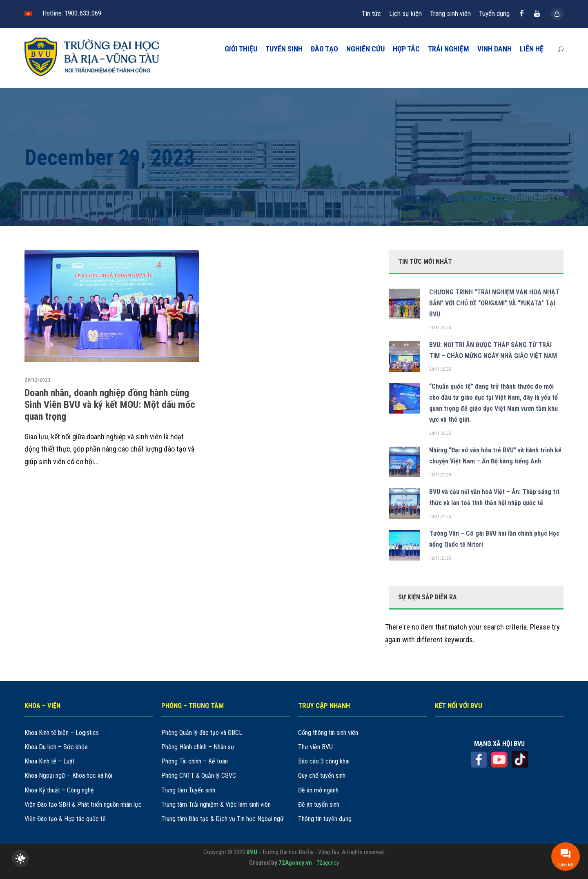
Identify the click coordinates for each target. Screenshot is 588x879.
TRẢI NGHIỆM (449, 49)
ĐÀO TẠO (324, 49)
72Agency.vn (295, 863)
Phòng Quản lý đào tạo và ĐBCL (202, 733)
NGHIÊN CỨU (365, 49)
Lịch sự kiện (405, 13)
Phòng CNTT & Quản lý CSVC (199, 776)
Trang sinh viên (450, 13)
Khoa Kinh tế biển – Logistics (62, 733)
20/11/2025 (440, 369)
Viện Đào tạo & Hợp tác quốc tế (65, 819)
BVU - (254, 852)
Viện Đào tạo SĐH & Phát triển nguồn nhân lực (83, 804)
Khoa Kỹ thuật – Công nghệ (59, 790)
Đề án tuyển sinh (319, 804)
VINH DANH (494, 49)
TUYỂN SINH (284, 49)
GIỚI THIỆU (241, 49)
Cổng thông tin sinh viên (328, 733)
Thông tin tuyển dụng (325, 819)
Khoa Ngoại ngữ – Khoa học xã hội (68, 776)
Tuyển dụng (494, 13)
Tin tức (371, 13)
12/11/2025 (440, 558)
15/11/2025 (440, 475)
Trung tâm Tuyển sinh (188, 790)
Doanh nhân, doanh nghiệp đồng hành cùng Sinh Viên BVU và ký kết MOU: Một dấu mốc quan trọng (110, 405)
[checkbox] (20, 859)
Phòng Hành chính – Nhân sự (198, 747)
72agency (328, 863)
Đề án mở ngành (318, 790)
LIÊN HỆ (532, 49)
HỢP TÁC (406, 49)
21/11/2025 (440, 328)
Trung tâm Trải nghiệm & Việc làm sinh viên (216, 804)
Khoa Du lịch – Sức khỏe (56, 747)
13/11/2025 (440, 517)
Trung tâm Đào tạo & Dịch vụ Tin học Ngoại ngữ (223, 819)
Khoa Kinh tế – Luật (50, 761)
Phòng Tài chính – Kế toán (195, 761)
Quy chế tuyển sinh (322, 776)
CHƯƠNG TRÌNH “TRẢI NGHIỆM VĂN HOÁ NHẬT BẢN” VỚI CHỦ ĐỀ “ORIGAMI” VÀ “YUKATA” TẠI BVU (494, 303)
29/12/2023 (38, 380)
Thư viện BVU (315, 747)
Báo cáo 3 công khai (324, 761)
